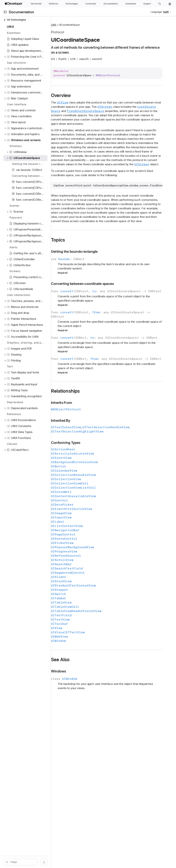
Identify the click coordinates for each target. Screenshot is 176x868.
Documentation (21, 12)
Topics (89, 283)
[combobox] (31, 862)
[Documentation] (111, 4)
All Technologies (15, 20)
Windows (89, 727)
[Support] (147, 4)
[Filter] (31, 862)
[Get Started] (36, 4)
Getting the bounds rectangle (105, 294)
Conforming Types (96, 498)
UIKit (84, 25)
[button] (160, 4)
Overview (92, 95)
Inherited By (91, 476)
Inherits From (92, 458)
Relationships (96, 446)
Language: (156, 12)
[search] (29, 862)
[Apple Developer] (14, 4)
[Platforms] (53, 4)
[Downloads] (131, 4)
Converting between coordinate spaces (113, 326)
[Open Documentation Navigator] (5, 12)
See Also (91, 715)
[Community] (91, 4)
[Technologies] (72, 4)
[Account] (170, 4)
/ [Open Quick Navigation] (61, 862)
